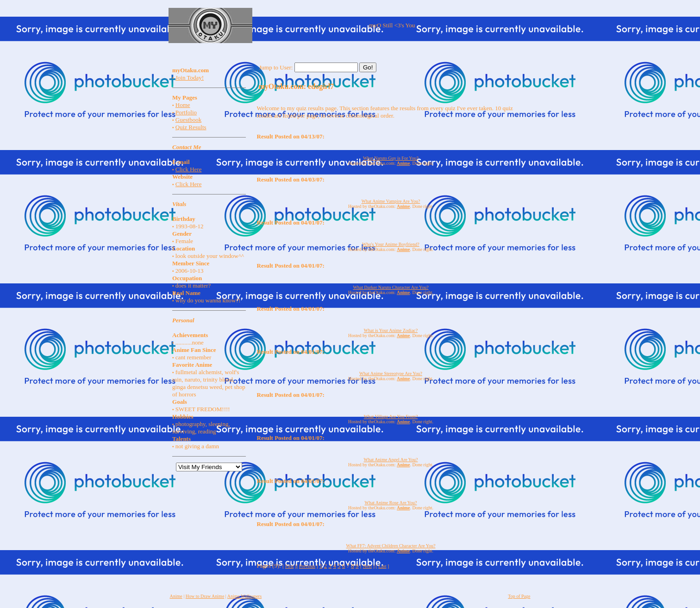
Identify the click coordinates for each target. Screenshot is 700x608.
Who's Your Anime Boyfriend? (391, 244)
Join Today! (190, 78)
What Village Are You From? (391, 417)
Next (367, 566)
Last (382, 566)
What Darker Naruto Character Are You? (391, 287)
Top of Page (519, 596)
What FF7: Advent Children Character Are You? (391, 546)
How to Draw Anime (205, 596)
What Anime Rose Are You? (391, 503)
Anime (176, 596)
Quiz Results (191, 127)
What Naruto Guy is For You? (391, 158)
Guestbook (188, 120)
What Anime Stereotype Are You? (391, 373)
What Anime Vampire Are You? (391, 201)
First (289, 566)
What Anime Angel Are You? (391, 460)
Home (183, 105)
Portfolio (186, 112)
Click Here (189, 169)
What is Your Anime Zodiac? (391, 330)
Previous (307, 566)
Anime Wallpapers (244, 596)
